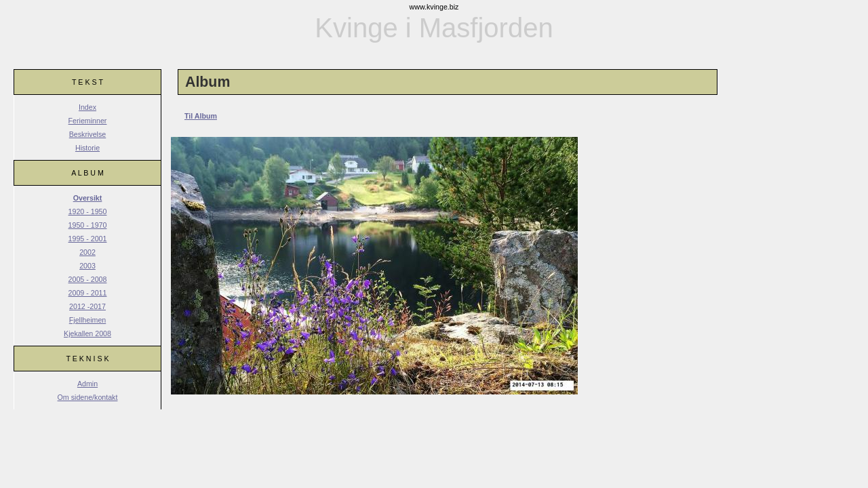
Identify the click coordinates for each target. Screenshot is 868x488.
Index (87, 107)
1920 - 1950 (88, 211)
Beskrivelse (87, 134)
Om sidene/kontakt (88, 397)
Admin (87, 384)
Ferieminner (88, 121)
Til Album (201, 116)
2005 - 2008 (88, 279)
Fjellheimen (88, 320)
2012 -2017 (87, 306)
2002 (87, 252)
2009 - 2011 (88, 293)
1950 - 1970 (88, 225)
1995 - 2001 (88, 239)
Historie (87, 148)
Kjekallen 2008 (87, 333)
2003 (87, 266)
